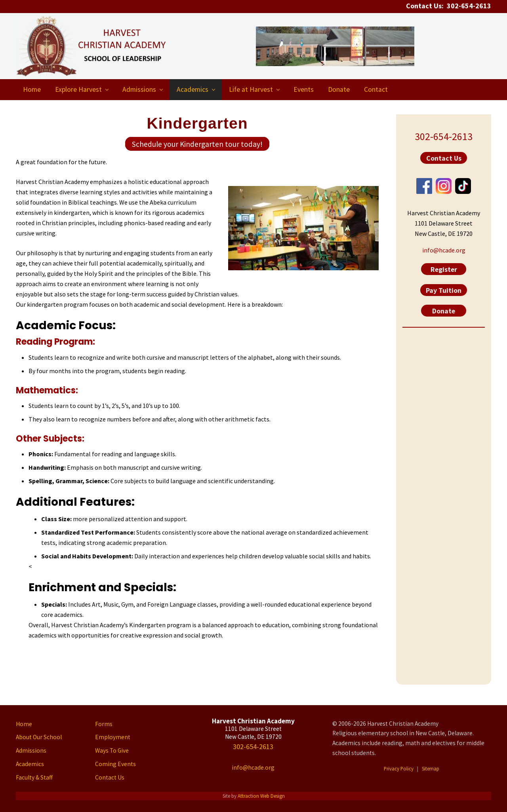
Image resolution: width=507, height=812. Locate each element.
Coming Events (115, 764)
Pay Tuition (444, 290)
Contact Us (444, 158)
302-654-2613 (444, 137)
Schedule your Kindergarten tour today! (197, 144)
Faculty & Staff (34, 777)
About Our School (39, 737)
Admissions (31, 750)
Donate (444, 311)
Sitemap (431, 768)
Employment (113, 737)
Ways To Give (112, 750)
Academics (30, 764)
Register (444, 269)
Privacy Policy (399, 768)
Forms (104, 724)
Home (24, 724)
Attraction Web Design (261, 796)
